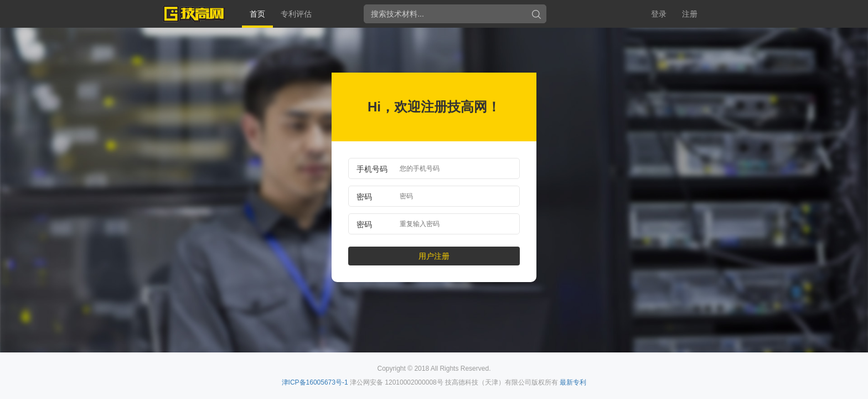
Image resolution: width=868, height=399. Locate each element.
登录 (659, 14)
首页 (257, 14)
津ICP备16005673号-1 (315, 382)
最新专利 (573, 382)
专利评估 (296, 14)
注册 (690, 14)
